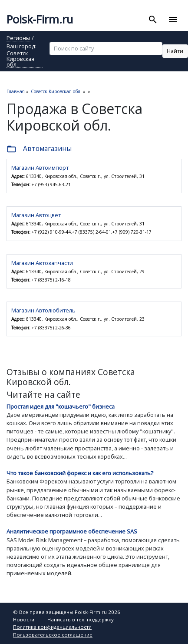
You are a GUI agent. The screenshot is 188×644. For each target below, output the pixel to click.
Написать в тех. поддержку (81, 619)
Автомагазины (39, 149)
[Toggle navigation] (173, 20)
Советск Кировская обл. (20, 59)
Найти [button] (175, 51)
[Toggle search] (153, 20)
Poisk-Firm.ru (40, 19)
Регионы (18, 39)
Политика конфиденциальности (52, 627)
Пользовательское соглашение (53, 635)
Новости (24, 619)
